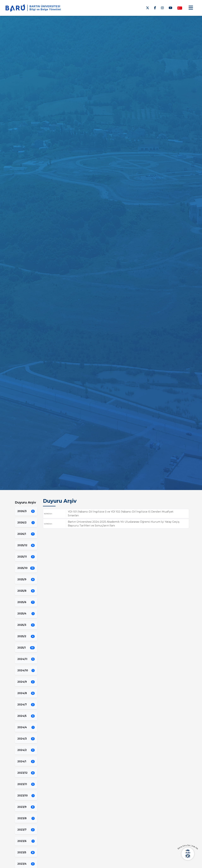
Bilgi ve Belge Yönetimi (45, 9)
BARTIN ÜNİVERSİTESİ (45, 6)
